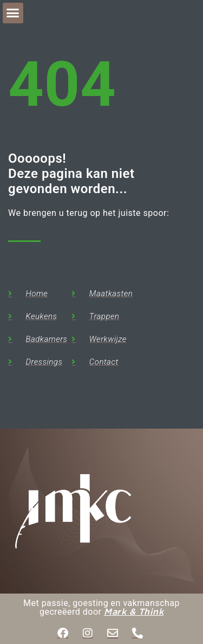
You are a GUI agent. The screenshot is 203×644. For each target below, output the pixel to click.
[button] (13, 13)
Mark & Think (134, 612)
